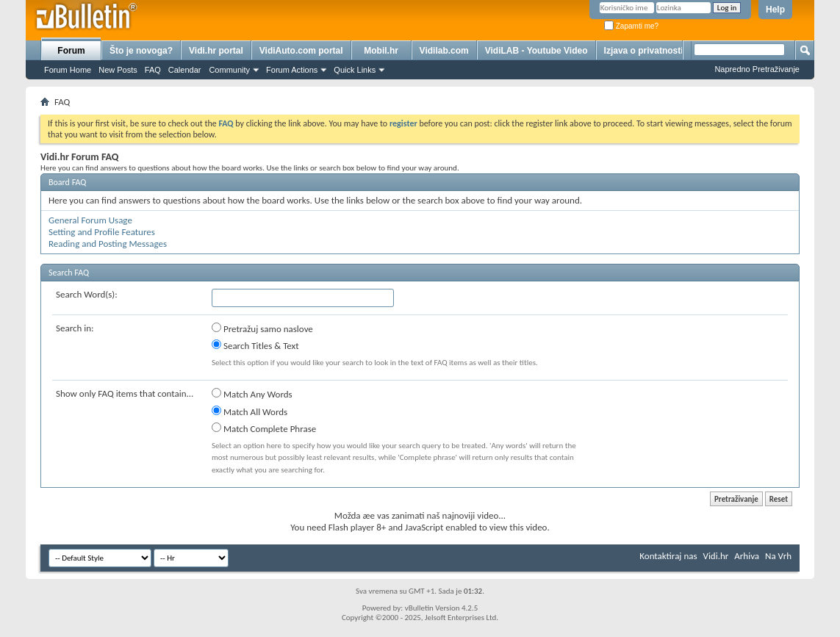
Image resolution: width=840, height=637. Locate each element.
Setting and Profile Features (102, 232)
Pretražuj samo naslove (262, 328)
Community (229, 70)
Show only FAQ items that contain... (125, 393)
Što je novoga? (141, 51)
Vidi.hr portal (216, 51)
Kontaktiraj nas (668, 556)
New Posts (118, 70)
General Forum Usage (90, 220)
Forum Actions (292, 70)
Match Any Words (252, 394)
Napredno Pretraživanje (757, 69)
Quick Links (355, 70)
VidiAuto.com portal (301, 51)
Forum (71, 51)
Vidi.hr (716, 556)
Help (775, 10)
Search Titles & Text (255, 345)
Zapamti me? (631, 26)
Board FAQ (67, 182)
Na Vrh (778, 556)
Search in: (75, 328)
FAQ (153, 70)
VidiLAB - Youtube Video (536, 51)
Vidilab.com (444, 51)
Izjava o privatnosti (644, 51)
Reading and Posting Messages (108, 244)
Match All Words (250, 411)
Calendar (185, 70)
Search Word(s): (87, 294)
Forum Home (68, 70)
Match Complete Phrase (264, 428)
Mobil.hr (381, 51)
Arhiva (747, 556)
